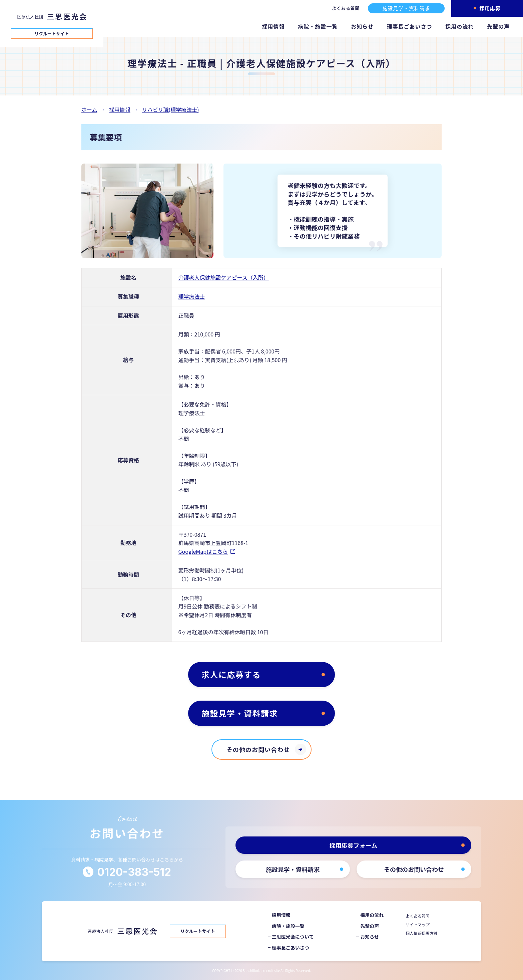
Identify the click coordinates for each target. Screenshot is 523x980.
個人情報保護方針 (422, 933)
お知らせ (362, 26)
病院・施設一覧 (318, 26)
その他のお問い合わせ (258, 749)
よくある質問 (346, 8)
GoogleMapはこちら (203, 551)
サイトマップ (418, 924)
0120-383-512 (134, 872)
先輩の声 (498, 26)
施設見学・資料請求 (406, 8)
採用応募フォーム (353, 845)
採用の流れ (459, 26)
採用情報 (274, 26)
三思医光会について (293, 937)
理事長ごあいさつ (410, 26)
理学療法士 (192, 296)
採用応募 (490, 8)
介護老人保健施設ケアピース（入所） (224, 277)
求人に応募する (231, 674)
